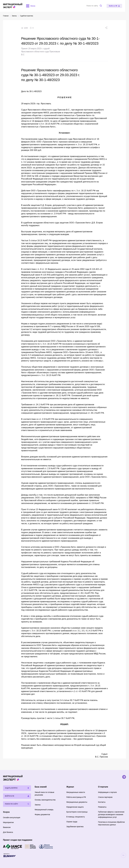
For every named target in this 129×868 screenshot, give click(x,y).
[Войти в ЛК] (118, 6)
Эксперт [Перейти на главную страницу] (13, 6)
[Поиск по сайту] (99, 6)
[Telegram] (124, 777)
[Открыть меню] (30, 6)
